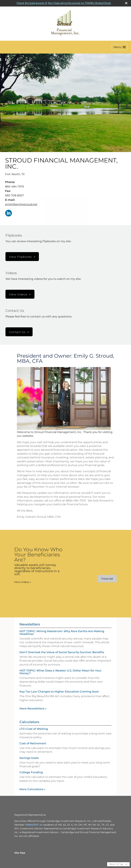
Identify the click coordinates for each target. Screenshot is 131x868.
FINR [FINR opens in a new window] (28, 825)
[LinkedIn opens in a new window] (9, 213)
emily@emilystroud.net (21, 204)
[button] (120, 47)
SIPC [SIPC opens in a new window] (36, 825)
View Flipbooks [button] (20, 257)
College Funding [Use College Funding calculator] (31, 772)
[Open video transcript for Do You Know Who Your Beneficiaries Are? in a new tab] (107, 579)
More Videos (23, 582)
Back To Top (118, 864)
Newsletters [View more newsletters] (30, 624)
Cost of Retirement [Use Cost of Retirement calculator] (33, 743)
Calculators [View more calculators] (29, 722)
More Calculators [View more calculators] (32, 789)
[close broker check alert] (126, 3)
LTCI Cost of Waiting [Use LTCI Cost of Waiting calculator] (34, 729)
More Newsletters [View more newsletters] (33, 709)
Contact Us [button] (17, 332)
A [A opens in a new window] (32, 825)
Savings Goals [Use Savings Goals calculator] (29, 758)
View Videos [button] (18, 294)
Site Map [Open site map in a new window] (20, 853)
